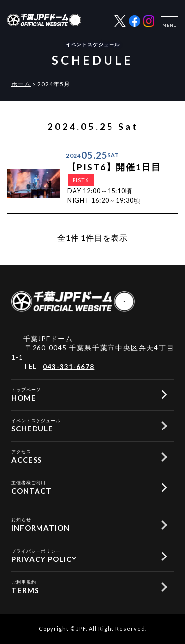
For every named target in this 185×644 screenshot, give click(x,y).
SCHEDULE (82, 425)
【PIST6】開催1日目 (114, 167)
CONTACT (82, 487)
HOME (82, 394)
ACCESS (82, 456)
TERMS (82, 586)
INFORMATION (82, 524)
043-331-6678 (69, 366)
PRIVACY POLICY (82, 555)
